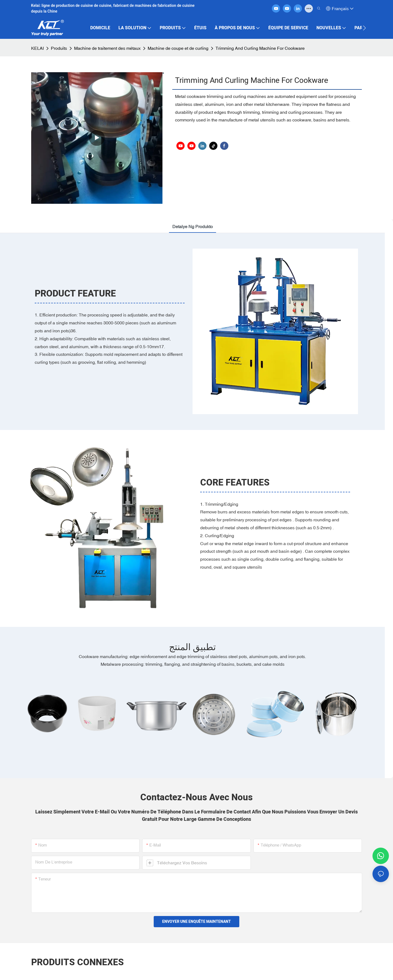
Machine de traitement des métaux (107, 48)
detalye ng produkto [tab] (193, 226)
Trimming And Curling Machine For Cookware (260, 48)
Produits (59, 48)
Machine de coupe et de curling (178, 48)
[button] (364, 28)
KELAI (37, 48)
